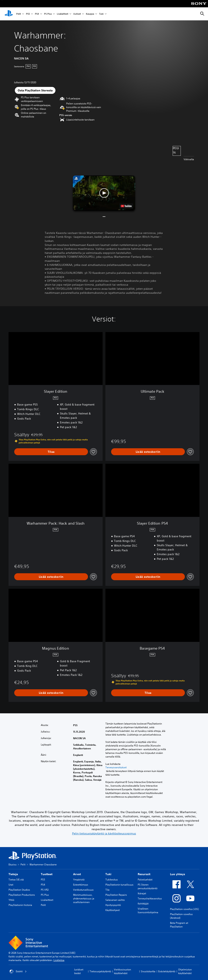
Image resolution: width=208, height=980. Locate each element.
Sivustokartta (148, 971)
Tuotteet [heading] (47, 874)
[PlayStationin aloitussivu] (9, 14)
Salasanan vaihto (115, 900)
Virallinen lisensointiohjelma (148, 910)
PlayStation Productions (22, 895)
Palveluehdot (145, 880)
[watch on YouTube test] (126, 206)
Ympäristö (79, 880)
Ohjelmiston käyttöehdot (185, 971)
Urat (11, 885)
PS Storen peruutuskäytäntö (148, 886)
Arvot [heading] (77, 874)
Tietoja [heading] (13, 874)
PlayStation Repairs (116, 895)
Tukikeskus (112, 880)
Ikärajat (142, 893)
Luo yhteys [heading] (178, 874)
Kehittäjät (143, 904)
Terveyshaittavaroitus (150, 898)
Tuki (101, 14)
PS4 (37, 14)
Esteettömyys (81, 885)
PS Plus (48, 14)
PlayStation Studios (19, 890)
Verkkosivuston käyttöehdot (122, 971)
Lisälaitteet (63, 14)
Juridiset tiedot (79, 971)
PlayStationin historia (20, 905)
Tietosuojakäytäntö (100, 971)
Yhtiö (11, 900)
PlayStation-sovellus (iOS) (184, 909)
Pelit (19, 14)
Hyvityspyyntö (113, 905)
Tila (107, 890)
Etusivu (12, 864)
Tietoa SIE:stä (16, 880)
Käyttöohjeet (113, 910)
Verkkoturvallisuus (83, 890)
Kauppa (90, 14)
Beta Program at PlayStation (179, 925)
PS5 (28, 14)
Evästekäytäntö (167, 971)
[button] (104, 193)
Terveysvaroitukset (116, 767)
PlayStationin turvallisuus (119, 885)
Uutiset (77, 14)
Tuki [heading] (108, 874)
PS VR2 (45, 890)
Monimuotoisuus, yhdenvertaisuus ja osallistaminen (84, 898)
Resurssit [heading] (144, 874)
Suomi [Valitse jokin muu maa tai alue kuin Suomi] (18, 971)
